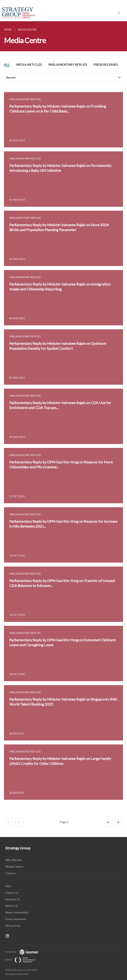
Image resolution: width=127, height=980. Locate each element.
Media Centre (14, 866)
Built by (23, 960)
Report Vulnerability (17, 912)
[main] (63, 429)
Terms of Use (13, 926)
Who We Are (14, 860)
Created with (25, 952)
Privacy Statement (16, 919)
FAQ (8, 886)
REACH (10, 906)
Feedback (11, 899)
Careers (11, 873)
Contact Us (12, 893)
